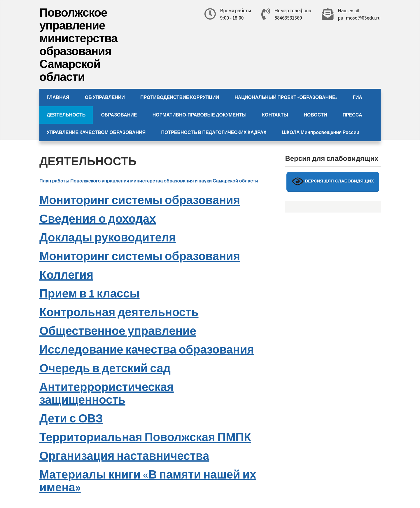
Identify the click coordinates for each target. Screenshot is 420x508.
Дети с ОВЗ (71, 418)
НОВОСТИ (315, 115)
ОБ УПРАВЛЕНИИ (105, 97)
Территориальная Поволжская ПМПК (145, 437)
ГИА (358, 97)
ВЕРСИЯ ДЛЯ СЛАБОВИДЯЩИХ (333, 181)
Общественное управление (118, 330)
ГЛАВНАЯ (58, 97)
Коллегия (66, 274)
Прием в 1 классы (90, 293)
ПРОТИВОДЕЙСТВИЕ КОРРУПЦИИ (180, 97)
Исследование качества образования (147, 349)
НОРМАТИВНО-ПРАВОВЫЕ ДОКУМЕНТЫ (199, 115)
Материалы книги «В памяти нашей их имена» (148, 481)
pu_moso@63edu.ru (359, 18)
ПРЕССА (352, 115)
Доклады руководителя (108, 237)
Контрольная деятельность (119, 312)
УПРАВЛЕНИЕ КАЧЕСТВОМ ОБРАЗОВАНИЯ (96, 132)
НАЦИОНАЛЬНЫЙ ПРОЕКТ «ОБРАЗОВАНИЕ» (286, 97)
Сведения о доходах (98, 218)
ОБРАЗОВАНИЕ (119, 115)
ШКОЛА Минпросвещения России (321, 132)
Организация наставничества (124, 455)
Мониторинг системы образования (140, 200)
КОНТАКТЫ (275, 115)
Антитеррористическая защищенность (107, 393)
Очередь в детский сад (105, 368)
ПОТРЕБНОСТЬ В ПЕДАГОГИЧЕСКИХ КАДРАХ (214, 132)
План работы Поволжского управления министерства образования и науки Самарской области (149, 181)
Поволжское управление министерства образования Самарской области (78, 44)
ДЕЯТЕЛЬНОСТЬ (66, 115)
